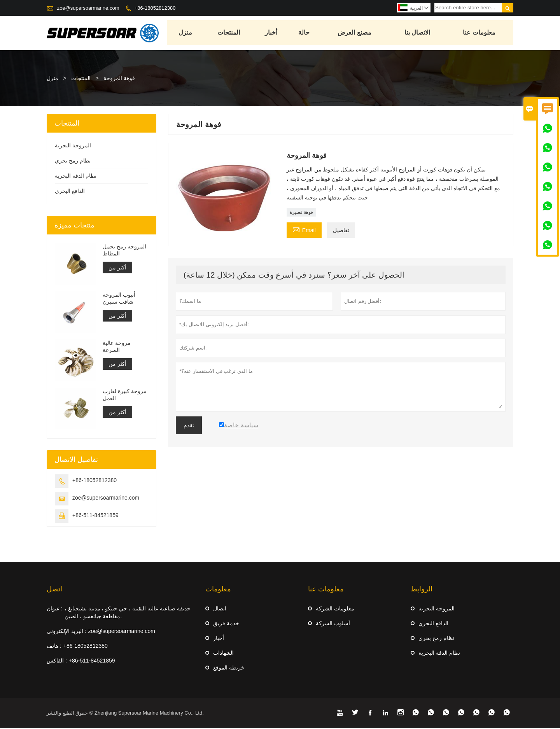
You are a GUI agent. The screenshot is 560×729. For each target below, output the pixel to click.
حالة (304, 33)
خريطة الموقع (229, 668)
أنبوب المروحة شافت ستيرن (119, 299)
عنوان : (55, 609)
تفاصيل (341, 231)
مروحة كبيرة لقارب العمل (125, 395)
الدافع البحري (70, 192)
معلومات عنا (480, 33)
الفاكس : (57, 661)
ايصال (220, 609)
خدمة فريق (226, 624)
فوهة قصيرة (301, 213)
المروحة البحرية (73, 146)
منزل (186, 33)
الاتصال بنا (418, 33)
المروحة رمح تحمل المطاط (124, 251)
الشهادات (223, 654)
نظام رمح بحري (73, 161)
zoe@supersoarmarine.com (88, 8)
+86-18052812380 (155, 8)
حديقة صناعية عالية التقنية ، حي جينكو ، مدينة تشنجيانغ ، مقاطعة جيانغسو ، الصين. (128, 613)
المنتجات (229, 33)
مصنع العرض (355, 33)
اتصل (54, 590)
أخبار (271, 33)
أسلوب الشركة (333, 624)
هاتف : (54, 647)
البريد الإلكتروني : (66, 632)
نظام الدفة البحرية (76, 177)
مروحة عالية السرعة (117, 347)
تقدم (189, 426)
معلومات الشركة (335, 609)
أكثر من (117, 268)
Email (304, 230)
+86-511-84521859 (95, 516)
